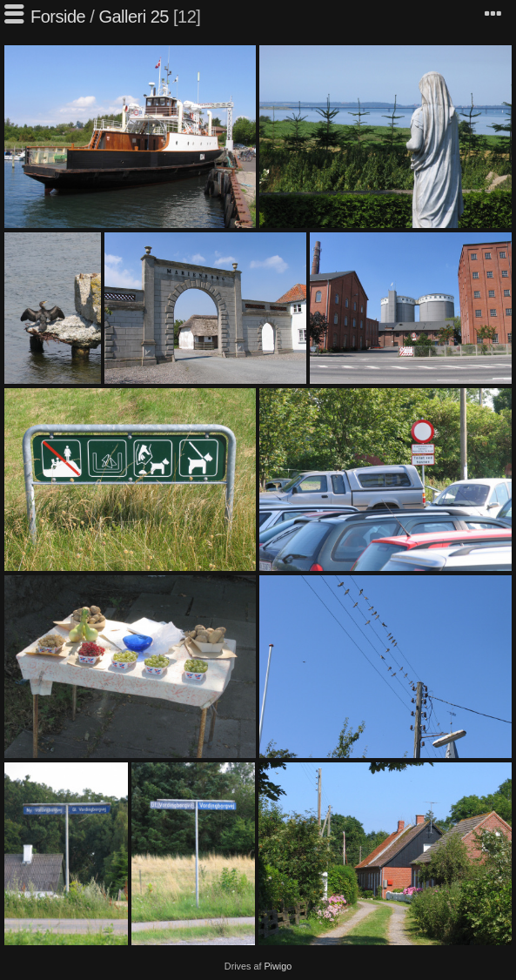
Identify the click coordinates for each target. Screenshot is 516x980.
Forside (58, 17)
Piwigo (278, 966)
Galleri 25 (134, 17)
